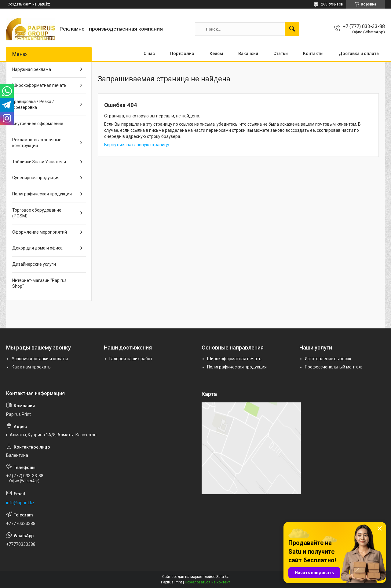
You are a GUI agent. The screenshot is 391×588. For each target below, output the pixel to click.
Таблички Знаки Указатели (39, 162)
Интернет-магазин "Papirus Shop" (39, 283)
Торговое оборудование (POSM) (37, 213)
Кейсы (216, 54)
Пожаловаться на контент (207, 582)
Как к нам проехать (31, 367)
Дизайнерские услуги (34, 264)
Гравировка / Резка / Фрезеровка (33, 105)
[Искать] (292, 29)
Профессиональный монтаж (333, 367)
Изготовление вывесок (328, 359)
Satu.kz (223, 577)
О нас (149, 54)
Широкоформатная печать (39, 85)
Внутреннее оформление (38, 124)
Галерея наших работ (131, 359)
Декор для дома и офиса (37, 248)
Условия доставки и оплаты (40, 359)
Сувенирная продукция (36, 178)
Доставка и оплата (359, 54)
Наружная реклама (32, 69)
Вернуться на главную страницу (137, 145)
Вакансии (248, 54)
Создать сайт (19, 4)
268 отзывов (332, 4)
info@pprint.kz (20, 503)
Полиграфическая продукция (42, 194)
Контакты (313, 54)
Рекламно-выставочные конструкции (37, 143)
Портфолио (182, 54)
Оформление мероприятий (40, 232)
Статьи (281, 54)
